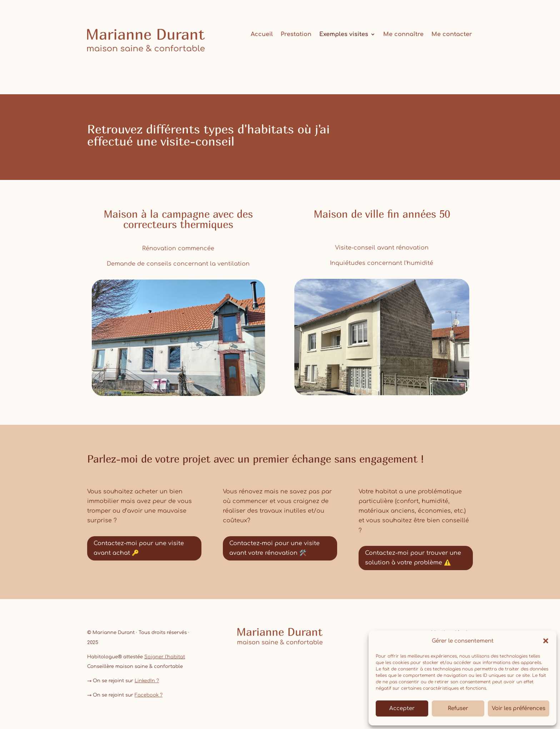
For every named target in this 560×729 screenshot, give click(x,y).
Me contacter (452, 35)
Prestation (296, 35)
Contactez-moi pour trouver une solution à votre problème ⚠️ (413, 558)
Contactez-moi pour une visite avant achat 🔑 (139, 548)
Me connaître (403, 35)
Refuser (458, 708)
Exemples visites (344, 35)
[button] (546, 641)
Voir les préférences (519, 708)
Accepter (402, 708)
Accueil (262, 35)
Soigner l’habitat (165, 657)
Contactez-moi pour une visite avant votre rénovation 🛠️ (274, 548)
